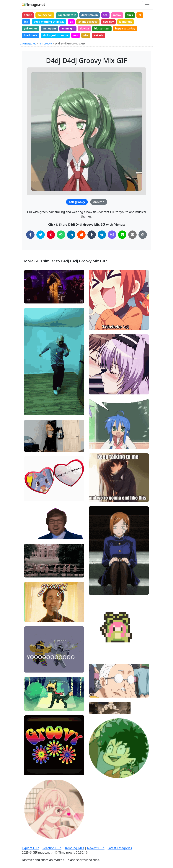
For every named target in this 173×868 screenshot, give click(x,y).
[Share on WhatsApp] (61, 235)
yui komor (31, 28)
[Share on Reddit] (81, 235)
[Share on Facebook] (30, 235)
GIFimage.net (28, 43)
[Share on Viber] (112, 235)
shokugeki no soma (55, 35)
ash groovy (77, 202)
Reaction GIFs (52, 848)
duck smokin (90, 15)
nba (86, 35)
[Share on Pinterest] (51, 235)
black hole (31, 35)
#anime (99, 202)
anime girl (68, 28)
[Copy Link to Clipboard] (143, 235)
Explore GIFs (31, 848)
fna (26, 22)
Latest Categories (120, 848)
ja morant (125, 22)
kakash (98, 35)
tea (105, 15)
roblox (117, 15)
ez (140, 15)
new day (108, 22)
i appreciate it (67, 15)
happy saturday (125, 28)
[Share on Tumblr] (92, 235)
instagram (49, 28)
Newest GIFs (96, 848)
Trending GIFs (74, 848)
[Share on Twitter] (41, 235)
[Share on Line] (122, 235)
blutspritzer (102, 28)
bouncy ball (45, 15)
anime (28, 15)
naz (76, 35)
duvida (84, 28)
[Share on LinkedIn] (71, 235)
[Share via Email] (132, 235)
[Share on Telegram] (102, 235)
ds (71, 22)
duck (130, 15)
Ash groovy (45, 43)
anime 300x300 (88, 22)
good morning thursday (49, 22)
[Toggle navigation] (147, 5)
